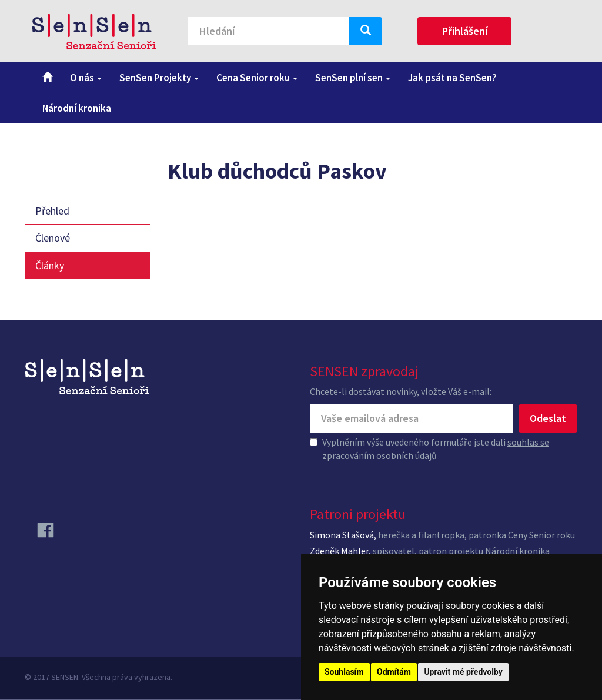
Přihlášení (465, 31)
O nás (86, 78)
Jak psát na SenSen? (452, 78)
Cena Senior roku (257, 78)
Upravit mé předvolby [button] (463, 672)
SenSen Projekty (159, 78)
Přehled (52, 211)
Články (50, 265)
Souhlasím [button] (344, 672)
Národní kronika (77, 108)
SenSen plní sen (353, 78)
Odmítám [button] (394, 672)
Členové (53, 238)
